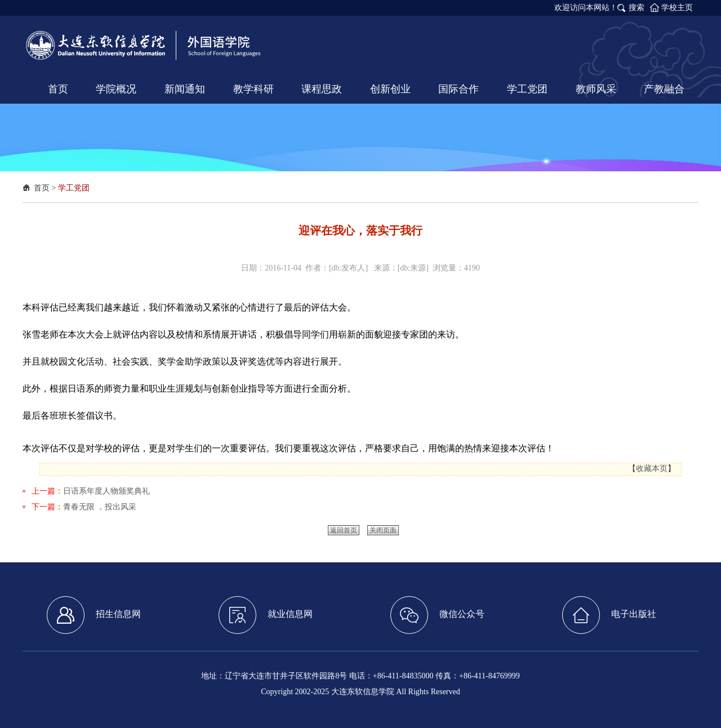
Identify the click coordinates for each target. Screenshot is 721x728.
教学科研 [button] (253, 89)
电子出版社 (609, 615)
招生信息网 (94, 615)
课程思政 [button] (322, 89)
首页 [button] (58, 89)
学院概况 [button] (116, 89)
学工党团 (74, 188)
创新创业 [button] (390, 89)
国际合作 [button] (459, 89)
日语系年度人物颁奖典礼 (106, 491)
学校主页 (677, 8)
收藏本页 (652, 469)
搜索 (637, 8)
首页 (42, 188)
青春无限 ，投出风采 (100, 507)
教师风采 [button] (596, 89)
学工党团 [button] (527, 89)
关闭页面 (383, 530)
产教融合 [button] (664, 89)
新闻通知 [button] (185, 89)
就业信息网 (266, 615)
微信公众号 (437, 615)
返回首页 (344, 530)
